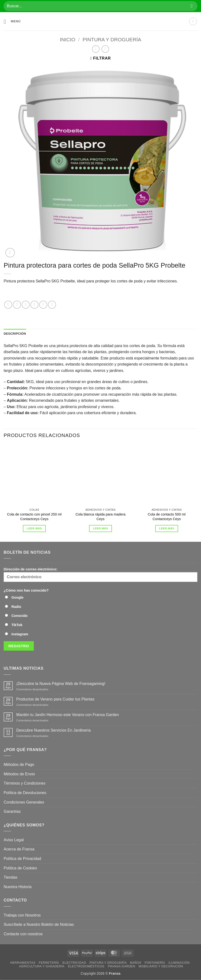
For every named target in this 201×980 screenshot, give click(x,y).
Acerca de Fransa (19, 849)
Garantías (12, 811)
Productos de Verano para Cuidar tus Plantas (55, 699)
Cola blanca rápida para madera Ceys (100, 517)
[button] (12, 22)
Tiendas (10, 877)
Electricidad (74, 963)
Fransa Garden (122, 966)
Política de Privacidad (22, 859)
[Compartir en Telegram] (52, 305)
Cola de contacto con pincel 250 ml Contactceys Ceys (34, 517)
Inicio (68, 39)
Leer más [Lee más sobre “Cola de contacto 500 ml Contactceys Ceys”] (167, 528)
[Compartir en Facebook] (17, 305)
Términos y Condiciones (25, 783)
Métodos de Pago (19, 765)
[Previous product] (105, 49)
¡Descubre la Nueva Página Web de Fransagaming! (61, 684)
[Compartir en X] (26, 305)
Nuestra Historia (18, 887)
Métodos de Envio (19, 774)
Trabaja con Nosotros (22, 915)
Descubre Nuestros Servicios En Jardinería (54, 730)
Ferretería (49, 963)
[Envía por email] (43, 305)
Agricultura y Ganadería (42, 966)
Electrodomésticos (86, 966)
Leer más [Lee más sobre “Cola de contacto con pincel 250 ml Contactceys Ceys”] (34, 528)
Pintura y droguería (112, 39)
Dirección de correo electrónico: (100, 575)
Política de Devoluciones (25, 793)
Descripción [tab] (15, 334)
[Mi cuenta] (193, 21)
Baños (136, 963)
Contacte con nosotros (23, 934)
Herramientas (23, 963)
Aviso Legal (14, 840)
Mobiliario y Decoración (161, 966)
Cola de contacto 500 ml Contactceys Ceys (167, 517)
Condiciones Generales (24, 802)
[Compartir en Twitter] (34, 305)
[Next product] (96, 49)
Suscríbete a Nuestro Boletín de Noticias (39, 924)
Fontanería (155, 963)
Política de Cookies (20, 868)
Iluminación (179, 963)
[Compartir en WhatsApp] (8, 305)
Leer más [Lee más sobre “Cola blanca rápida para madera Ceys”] (100, 528)
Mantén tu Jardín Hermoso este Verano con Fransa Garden (68, 715)
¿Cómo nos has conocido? (26, 590)
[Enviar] (192, 6)
